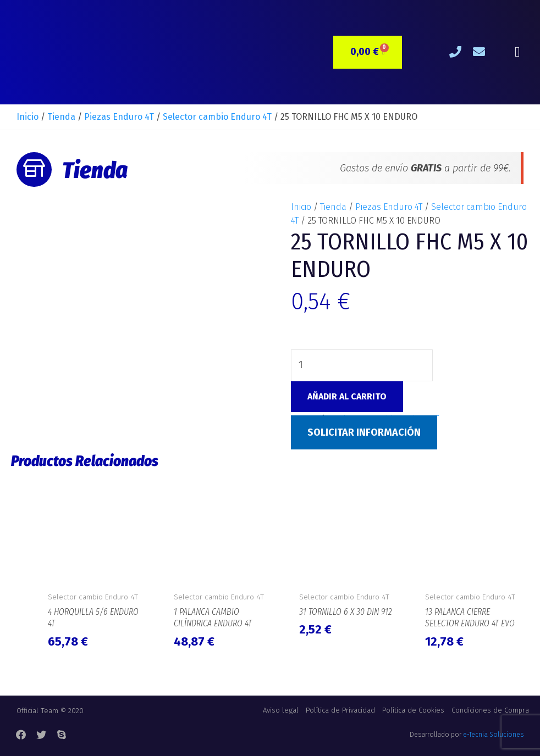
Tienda (61, 117)
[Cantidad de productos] (362, 365)
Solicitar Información (364, 432)
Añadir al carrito (347, 396)
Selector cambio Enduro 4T (217, 117)
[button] (517, 52)
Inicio (27, 117)
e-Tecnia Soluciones (493, 735)
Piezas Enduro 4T (119, 117)
